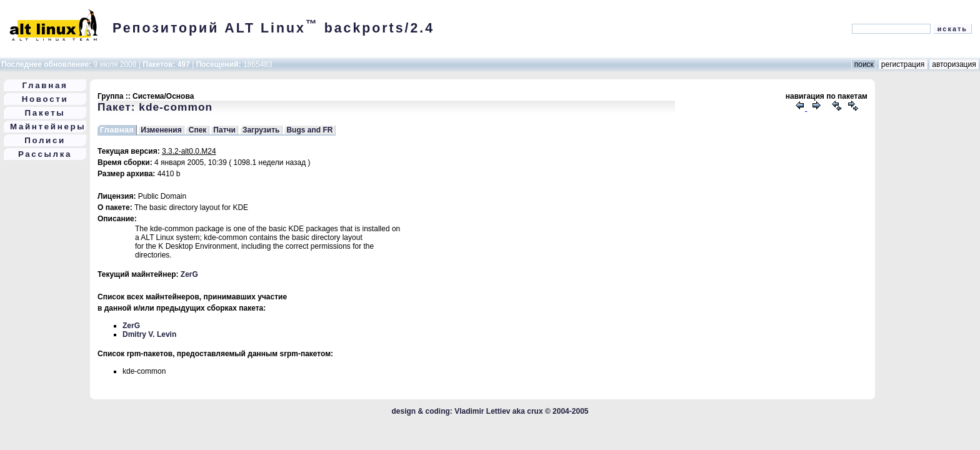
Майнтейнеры (48, 127)
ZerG (189, 274)
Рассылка (45, 154)
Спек (198, 130)
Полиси (45, 140)
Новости (45, 99)
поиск (864, 64)
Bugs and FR (309, 130)
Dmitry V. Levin (149, 334)
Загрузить (261, 130)
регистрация (903, 64)
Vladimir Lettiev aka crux (498, 411)
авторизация (954, 64)
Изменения (161, 130)
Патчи (224, 130)
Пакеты (45, 113)
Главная (45, 85)
